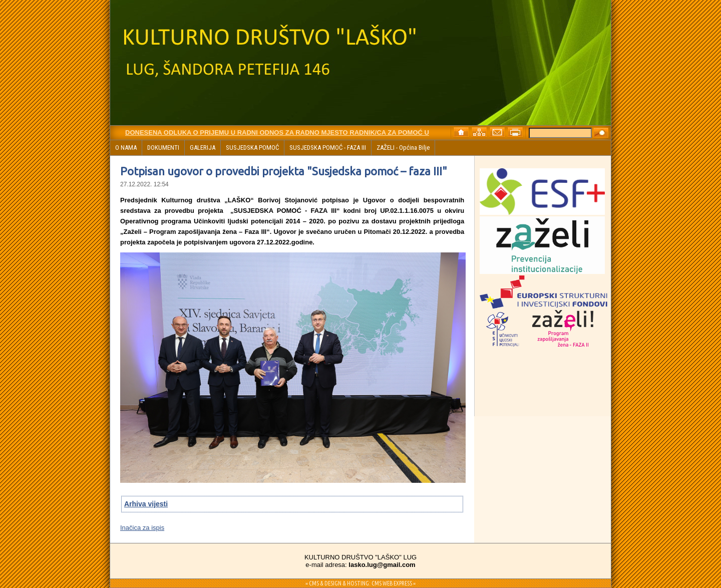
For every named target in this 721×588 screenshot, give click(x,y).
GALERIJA (203, 148)
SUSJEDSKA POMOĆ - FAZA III (328, 148)
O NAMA (126, 148)
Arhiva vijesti (146, 504)
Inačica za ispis (142, 528)
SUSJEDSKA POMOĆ (252, 148)
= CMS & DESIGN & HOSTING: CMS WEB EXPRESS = (360, 583)
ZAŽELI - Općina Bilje (403, 148)
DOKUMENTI (163, 148)
